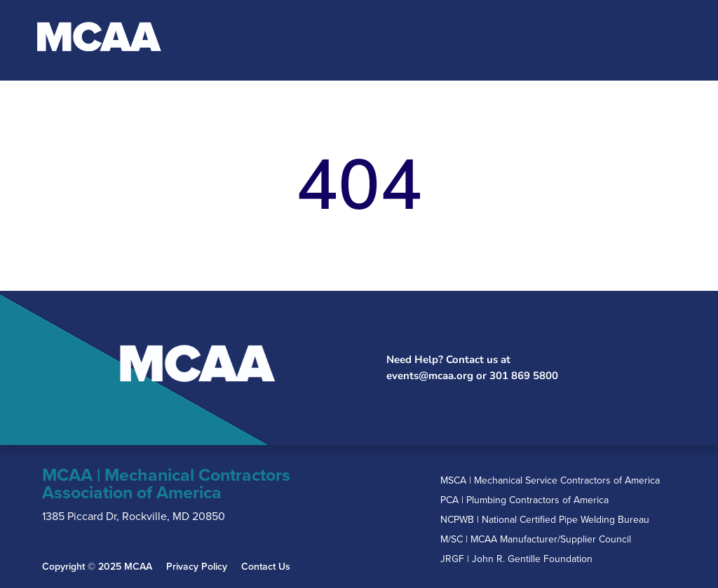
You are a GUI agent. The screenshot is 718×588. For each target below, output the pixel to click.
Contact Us (266, 567)
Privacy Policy (197, 567)
